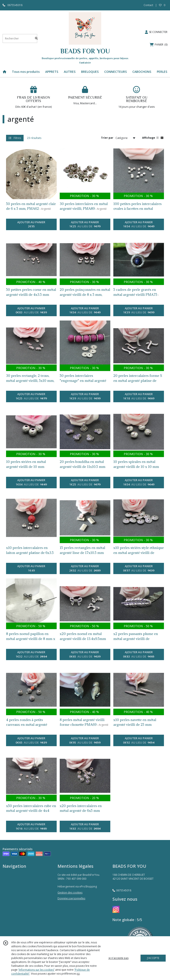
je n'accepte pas (119, 958)
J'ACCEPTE (153, 958)
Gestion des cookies (70, 893)
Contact (148, 5)
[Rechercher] (36, 38)
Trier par (107, 138)
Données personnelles (71, 898)
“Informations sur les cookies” (36, 970)
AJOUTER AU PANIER (31, 225)
